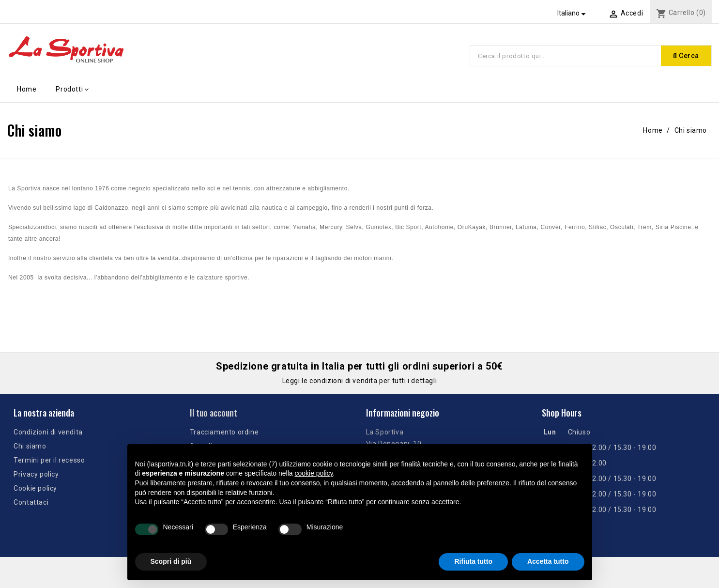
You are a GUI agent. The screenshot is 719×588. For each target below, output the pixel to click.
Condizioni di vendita (48, 432)
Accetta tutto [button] (548, 561)
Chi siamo (30, 446)
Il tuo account (214, 413)
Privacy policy (36, 474)
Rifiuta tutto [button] (473, 561)
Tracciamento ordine (224, 432)
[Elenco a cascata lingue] (573, 13)
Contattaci (31, 502)
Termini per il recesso (49, 460)
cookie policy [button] (314, 473)
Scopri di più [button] (171, 561)
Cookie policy (35, 488)
